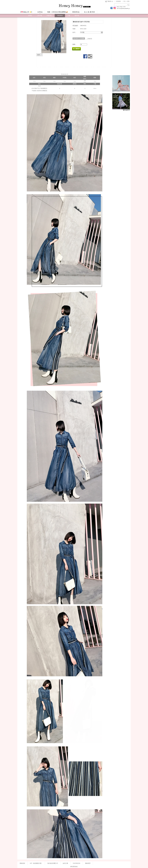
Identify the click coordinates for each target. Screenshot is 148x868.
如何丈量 (65, 863)
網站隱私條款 (74, 867)
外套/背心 (49, 16)
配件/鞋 (77, 16)
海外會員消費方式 (53, 863)
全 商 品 (40, 12)
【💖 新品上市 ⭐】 (26, 12)
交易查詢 (118, 1)
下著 (69, 16)
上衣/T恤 (39, 16)
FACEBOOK (77, 863)
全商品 (30, 16)
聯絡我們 (88, 863)
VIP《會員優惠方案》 (36, 863)
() (109, 1)
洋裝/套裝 (60, 16)
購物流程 (22, 863)
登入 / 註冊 (126, 1)
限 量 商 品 (76, 12)
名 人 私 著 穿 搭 (89, 12)
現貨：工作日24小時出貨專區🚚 (57, 12)
